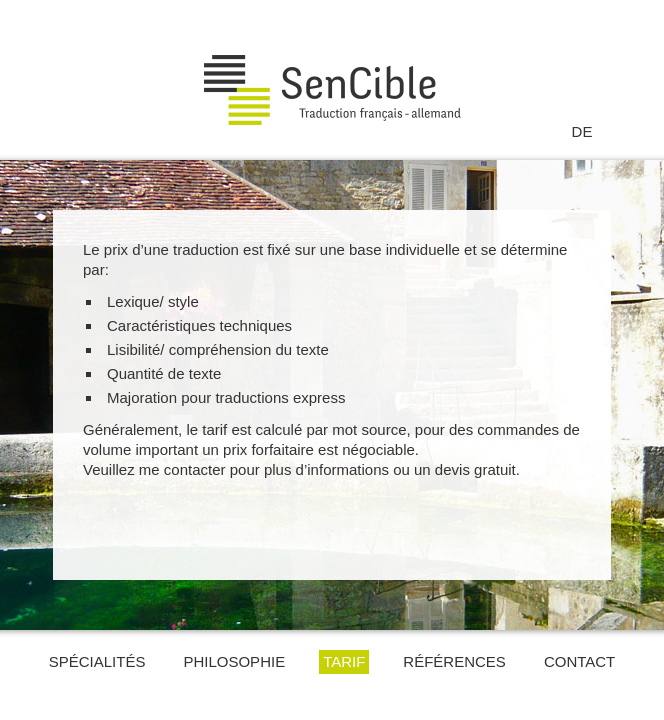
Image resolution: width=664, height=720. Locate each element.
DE (582, 131)
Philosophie (234, 661)
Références (454, 661)
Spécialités (97, 661)
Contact (579, 661)
